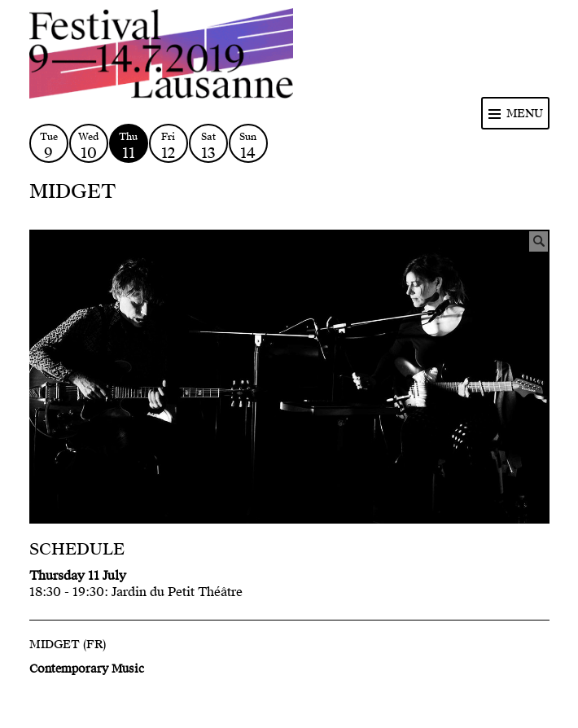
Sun (248, 146)
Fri (169, 146)
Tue (49, 146)
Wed (89, 146)
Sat (208, 146)
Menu (525, 114)
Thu (129, 146)
